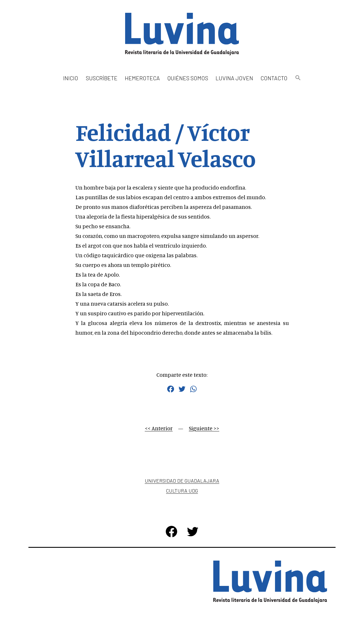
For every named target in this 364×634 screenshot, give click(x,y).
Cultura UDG (182, 491)
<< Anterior (159, 428)
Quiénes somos (188, 78)
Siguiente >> (204, 428)
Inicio (71, 78)
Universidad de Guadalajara (182, 481)
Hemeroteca (142, 78)
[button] (298, 78)
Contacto (274, 78)
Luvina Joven (234, 78)
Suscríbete (102, 78)
